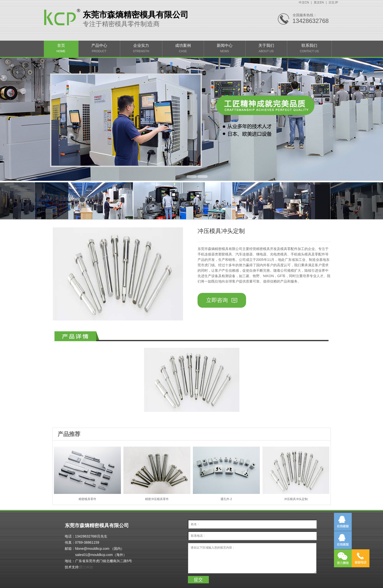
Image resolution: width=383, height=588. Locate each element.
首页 (61, 48)
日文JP (333, 2)
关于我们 (266, 48)
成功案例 (183, 48)
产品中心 (99, 48)
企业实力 (141, 48)
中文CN (304, 2)
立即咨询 (222, 300)
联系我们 (309, 48)
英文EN (319, 2)
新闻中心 (225, 48)
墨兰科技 (86, 567)
